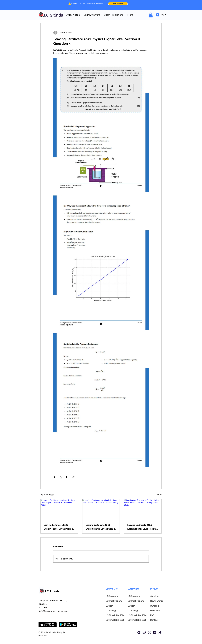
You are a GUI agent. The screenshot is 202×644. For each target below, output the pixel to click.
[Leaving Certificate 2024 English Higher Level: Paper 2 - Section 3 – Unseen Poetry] (101, 510)
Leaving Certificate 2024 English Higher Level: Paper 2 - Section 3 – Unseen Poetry (101, 527)
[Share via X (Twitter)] (61, 477)
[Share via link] (73, 477)
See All (159, 494)
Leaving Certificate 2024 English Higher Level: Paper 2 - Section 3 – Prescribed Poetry (59, 527)
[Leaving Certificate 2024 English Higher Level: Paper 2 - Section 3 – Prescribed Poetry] (59, 510)
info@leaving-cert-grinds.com (54, 611)
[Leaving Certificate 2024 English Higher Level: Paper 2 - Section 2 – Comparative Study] (143, 510)
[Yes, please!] (118, 4)
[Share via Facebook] (55, 477)
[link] (151, 15)
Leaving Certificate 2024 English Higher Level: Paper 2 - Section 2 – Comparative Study (143, 527)
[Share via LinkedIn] (67, 477)
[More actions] (147, 33)
